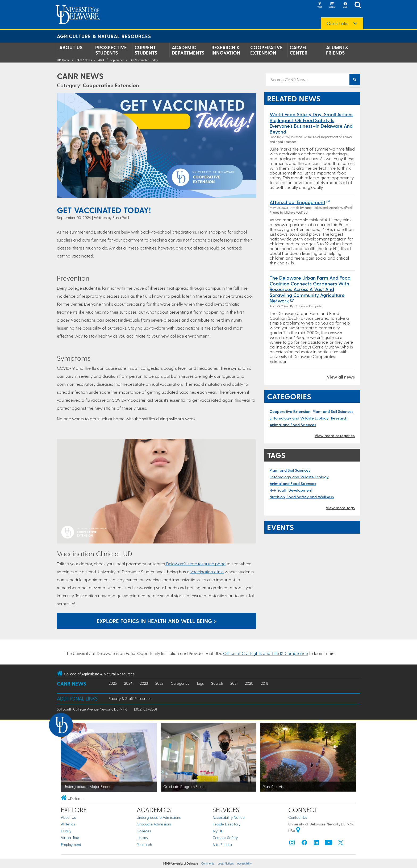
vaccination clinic (207, 572)
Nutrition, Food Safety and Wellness (302, 497)
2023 (144, 683)
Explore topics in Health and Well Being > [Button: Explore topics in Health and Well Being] (157, 621)
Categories (180, 683)
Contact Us (298, 817)
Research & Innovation (226, 50)
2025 (113, 683)
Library (142, 838)
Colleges (144, 831)
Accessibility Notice (229, 817)
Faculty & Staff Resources (130, 698)
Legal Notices (226, 864)
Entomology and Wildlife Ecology (299, 418)
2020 (249, 683)
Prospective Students (111, 50)
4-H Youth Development (291, 490)
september (117, 60)
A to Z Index (222, 844)
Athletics (68, 824)
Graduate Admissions (154, 824)
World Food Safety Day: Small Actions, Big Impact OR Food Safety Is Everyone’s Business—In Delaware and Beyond (312, 123)
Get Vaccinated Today (144, 60)
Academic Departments (188, 50)
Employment (71, 844)
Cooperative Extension (266, 50)
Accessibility (244, 864)
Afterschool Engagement (297, 202)
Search (217, 683)
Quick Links (337, 23)
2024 (101, 60)
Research (339, 418)
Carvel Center (299, 50)
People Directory (226, 824)
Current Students (146, 50)
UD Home (63, 60)
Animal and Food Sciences (293, 425)
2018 (264, 683)
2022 (159, 683)
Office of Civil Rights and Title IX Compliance (266, 653)
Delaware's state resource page (195, 564)
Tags (200, 683)
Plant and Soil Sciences (333, 411)
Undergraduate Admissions (159, 817)
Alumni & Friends (337, 50)
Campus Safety (225, 838)
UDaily (66, 831)
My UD (218, 831)
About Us (71, 47)
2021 (234, 683)
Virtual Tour (70, 838)
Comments (208, 864)
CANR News (84, 60)
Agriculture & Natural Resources (104, 36)
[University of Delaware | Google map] (298, 831)
